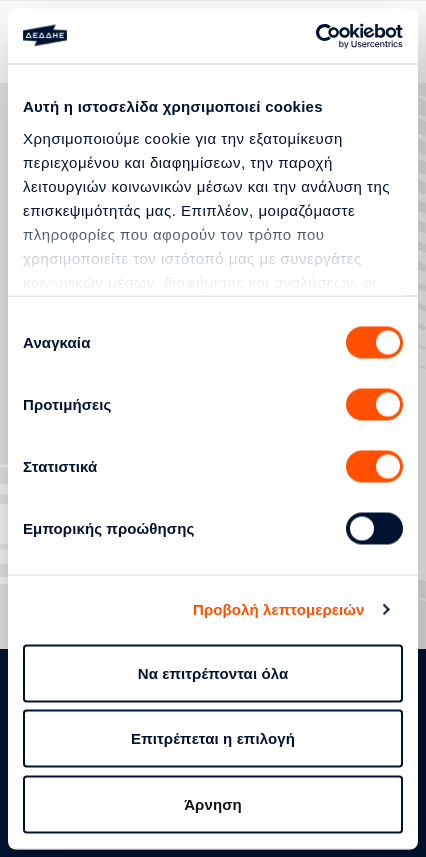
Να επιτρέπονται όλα (213, 672)
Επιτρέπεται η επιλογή (213, 738)
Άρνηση (213, 803)
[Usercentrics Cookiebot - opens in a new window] (315, 36)
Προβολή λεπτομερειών (279, 609)
